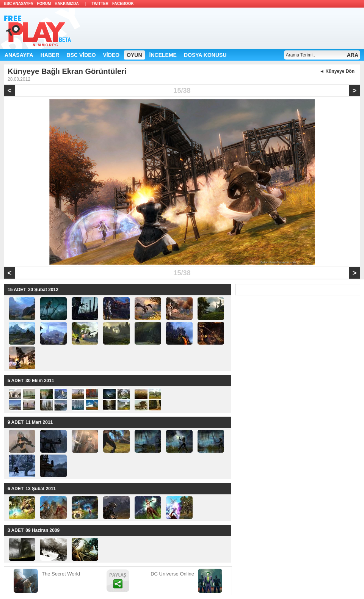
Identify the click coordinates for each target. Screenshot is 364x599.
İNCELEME (163, 55)
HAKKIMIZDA (67, 4)
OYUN (134, 55)
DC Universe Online (172, 574)
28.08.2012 (19, 79)
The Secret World (61, 574)
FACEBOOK (123, 4)
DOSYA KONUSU (205, 55)
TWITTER (100, 4)
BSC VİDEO (81, 55)
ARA (353, 55)
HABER (50, 55)
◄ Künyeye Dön (337, 71)
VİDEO (111, 55)
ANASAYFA (19, 55)
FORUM (44, 4)
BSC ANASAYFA (19, 4)
